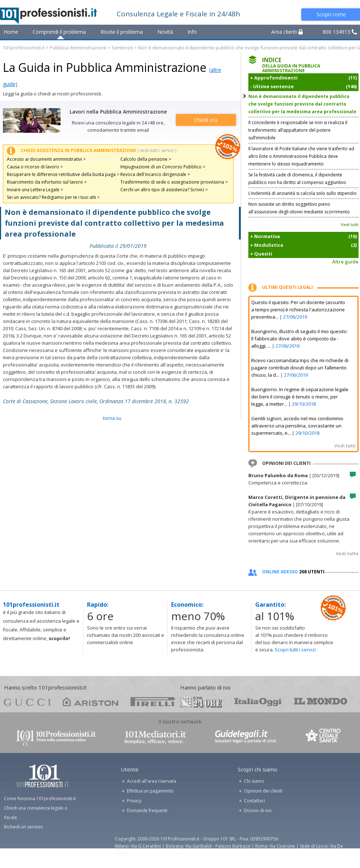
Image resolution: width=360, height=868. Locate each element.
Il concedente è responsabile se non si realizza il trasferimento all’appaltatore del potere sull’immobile (298, 130)
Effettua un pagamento (150, 791)
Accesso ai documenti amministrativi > (46, 159)
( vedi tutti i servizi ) (157, 150)
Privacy (134, 801)
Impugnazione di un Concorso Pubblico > (163, 167)
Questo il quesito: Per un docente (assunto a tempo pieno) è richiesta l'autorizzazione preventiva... (298, 310)
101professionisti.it (24, 48)
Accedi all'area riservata (152, 781)
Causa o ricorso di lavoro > (35, 167)
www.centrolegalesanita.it (324, 737)
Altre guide (345, 262)
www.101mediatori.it (155, 737)
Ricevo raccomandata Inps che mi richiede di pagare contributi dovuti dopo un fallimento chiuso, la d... (300, 368)
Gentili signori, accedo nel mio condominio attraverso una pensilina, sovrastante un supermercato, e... (297, 426)
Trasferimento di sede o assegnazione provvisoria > (174, 182)
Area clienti (287, 32)
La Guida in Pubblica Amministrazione (105, 67)
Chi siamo (254, 781)
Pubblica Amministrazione (78, 48)
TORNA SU (112, 418)
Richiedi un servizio (24, 827)
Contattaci (255, 801)
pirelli (153, 702)
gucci (27, 702)
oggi (258, 702)
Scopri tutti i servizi (295, 650)
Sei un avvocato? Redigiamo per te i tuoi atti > (53, 197)
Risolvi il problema (122, 32)
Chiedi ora (206, 120)
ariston (90, 702)
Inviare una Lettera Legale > (35, 190)
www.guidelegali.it (246, 737)
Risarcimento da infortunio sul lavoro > (47, 182)
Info (192, 32)
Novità (165, 32)
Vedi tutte (347, 553)
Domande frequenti (147, 810)
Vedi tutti (350, 224)
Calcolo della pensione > (146, 159)
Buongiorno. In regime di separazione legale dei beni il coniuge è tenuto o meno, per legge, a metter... (300, 397)
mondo (321, 702)
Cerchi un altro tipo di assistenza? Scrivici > (164, 190)
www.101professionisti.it (55, 737)
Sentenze (122, 48)
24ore (201, 702)
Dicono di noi (258, 810)
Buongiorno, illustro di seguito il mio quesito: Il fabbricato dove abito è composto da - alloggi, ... (299, 339)
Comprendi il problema (59, 32)
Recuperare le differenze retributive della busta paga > (63, 174)
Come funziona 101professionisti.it (40, 799)
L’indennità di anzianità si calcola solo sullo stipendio (303, 193)
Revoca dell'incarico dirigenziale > (155, 174)
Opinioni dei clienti (263, 791)
